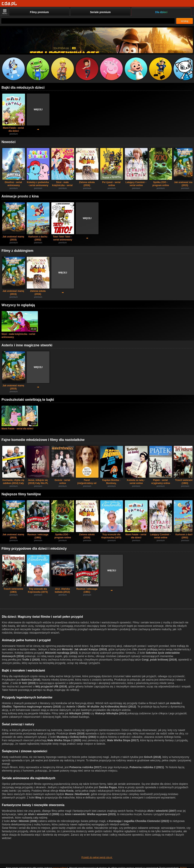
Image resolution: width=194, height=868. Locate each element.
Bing (38, 798)
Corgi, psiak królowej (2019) (159, 660)
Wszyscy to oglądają (18, 305)
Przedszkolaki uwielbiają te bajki (28, 400)
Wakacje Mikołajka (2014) (111, 713)
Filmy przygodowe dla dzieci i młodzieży (34, 549)
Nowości (9, 142)
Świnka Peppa (108, 787)
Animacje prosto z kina (20, 196)
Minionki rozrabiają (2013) (61, 653)
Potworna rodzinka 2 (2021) (147, 767)
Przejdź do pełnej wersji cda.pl (97, 857)
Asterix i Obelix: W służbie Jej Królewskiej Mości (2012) (101, 707)
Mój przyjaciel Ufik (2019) (51, 686)
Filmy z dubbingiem (17, 251)
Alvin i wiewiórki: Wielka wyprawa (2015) (90, 814)
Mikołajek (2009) (79, 713)
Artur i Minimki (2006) (24, 821)
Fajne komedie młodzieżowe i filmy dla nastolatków (43, 440)
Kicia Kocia (66, 791)
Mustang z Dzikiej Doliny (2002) (76, 737)
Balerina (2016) (31, 680)
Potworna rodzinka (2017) (85, 767)
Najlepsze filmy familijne (21, 494)
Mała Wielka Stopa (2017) (123, 740)
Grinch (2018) (152, 757)
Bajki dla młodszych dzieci (23, 88)
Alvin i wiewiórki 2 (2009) (44, 814)
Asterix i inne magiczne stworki (27, 345)
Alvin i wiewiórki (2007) (162, 811)
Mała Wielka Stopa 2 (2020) (64, 740)
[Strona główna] (9, 4)
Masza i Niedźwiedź (77, 794)
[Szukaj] (88, 21)
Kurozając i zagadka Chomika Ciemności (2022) (139, 821)
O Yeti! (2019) (27, 683)
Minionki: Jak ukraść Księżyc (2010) (84, 649)
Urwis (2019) (77, 733)
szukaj (185, 21)
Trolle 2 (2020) (31, 660)
